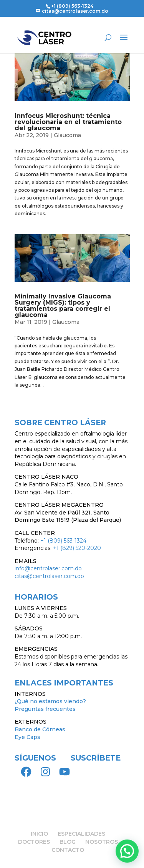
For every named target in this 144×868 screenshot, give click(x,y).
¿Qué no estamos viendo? (50, 701)
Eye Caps (27, 737)
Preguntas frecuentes (45, 709)
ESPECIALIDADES (81, 834)
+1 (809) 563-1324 (72, 6)
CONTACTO (68, 850)
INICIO (39, 834)
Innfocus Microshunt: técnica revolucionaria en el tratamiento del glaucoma (68, 122)
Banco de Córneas (40, 729)
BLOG (68, 842)
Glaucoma (67, 135)
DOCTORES (34, 842)
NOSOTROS (102, 842)
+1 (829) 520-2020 (77, 548)
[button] (127, 851)
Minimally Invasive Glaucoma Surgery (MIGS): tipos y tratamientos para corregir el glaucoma (63, 306)
